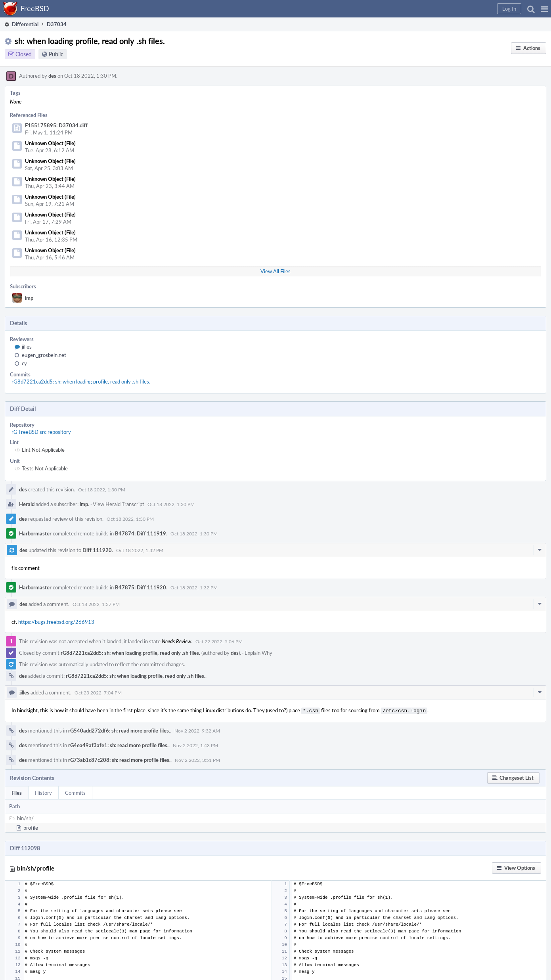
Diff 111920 (97, 550)
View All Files (275, 271)
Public (56, 54)
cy (24, 363)
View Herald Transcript (119, 504)
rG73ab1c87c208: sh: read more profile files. (119, 759)
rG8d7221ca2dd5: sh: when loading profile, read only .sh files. (81, 382)
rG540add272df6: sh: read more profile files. (119, 730)
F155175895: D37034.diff (56, 125)
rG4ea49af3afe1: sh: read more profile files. (118, 744)
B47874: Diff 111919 (141, 533)
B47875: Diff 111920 (141, 587)
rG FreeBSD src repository (41, 432)
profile (31, 827)
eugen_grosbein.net (44, 355)
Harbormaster (35, 533)
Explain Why (258, 653)
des (52, 76)
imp (29, 298)
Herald (27, 504)
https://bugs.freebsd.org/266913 (56, 622)
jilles (27, 347)
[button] (544, 9)
